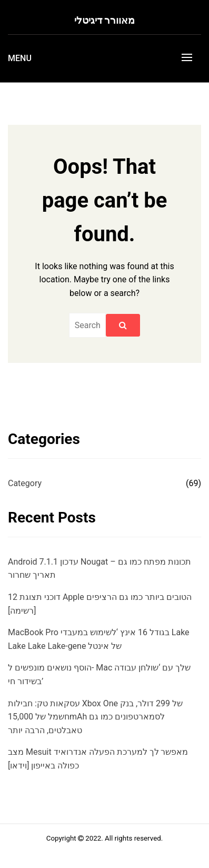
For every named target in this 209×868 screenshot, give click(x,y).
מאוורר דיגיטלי (105, 20)
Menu (20, 58)
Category (25, 483)
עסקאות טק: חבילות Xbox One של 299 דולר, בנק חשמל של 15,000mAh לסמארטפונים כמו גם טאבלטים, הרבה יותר (95, 717)
